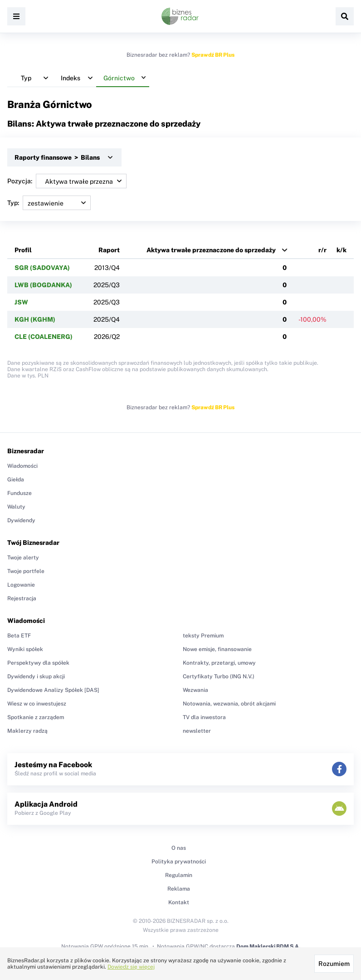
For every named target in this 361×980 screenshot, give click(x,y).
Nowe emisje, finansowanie (217, 649)
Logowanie (21, 585)
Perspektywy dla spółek (38, 663)
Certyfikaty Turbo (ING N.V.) (219, 676)
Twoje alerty (23, 558)
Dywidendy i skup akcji (36, 676)
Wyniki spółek (25, 649)
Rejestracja (22, 598)
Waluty (16, 507)
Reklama (179, 889)
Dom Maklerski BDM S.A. (268, 946)
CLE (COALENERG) (44, 337)
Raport (109, 250)
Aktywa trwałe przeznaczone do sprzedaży (211, 250)
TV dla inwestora (204, 717)
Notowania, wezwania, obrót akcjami (229, 704)
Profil (23, 250)
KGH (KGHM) (35, 319)
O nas (179, 848)
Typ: (49, 203)
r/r (322, 250)
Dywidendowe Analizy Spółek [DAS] (53, 690)
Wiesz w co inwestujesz (37, 704)
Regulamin (179, 875)
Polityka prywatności (179, 862)
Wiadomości (22, 466)
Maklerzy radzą (27, 731)
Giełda (16, 480)
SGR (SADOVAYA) (42, 268)
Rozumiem (334, 964)
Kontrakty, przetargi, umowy (219, 663)
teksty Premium (203, 636)
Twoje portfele (26, 571)
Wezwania (195, 690)
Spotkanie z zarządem (36, 717)
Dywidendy (21, 520)
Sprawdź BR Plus (213, 55)
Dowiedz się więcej (131, 967)
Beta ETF (19, 636)
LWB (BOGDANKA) (43, 285)
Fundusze (20, 493)
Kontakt (179, 902)
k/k (341, 250)
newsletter (197, 731)
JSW (21, 302)
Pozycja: (67, 181)
